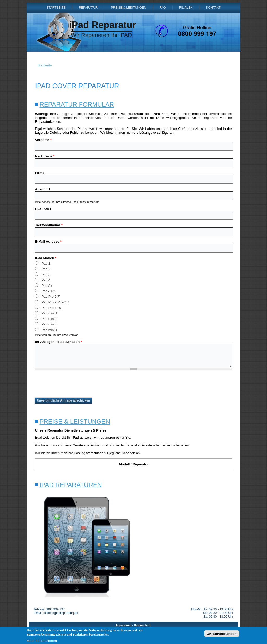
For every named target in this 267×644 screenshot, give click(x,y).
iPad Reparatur (102, 25)
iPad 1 (43, 263)
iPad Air (44, 285)
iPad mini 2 (46, 318)
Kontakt (213, 8)
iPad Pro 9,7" (48, 296)
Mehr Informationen (42, 641)
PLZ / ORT (43, 209)
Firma (40, 173)
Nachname (45, 156)
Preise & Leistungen (128, 8)
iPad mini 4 (46, 330)
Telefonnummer (49, 225)
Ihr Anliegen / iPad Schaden (58, 342)
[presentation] (75, 384)
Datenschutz (142, 625)
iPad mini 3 (46, 324)
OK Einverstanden (222, 634)
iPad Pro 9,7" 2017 (52, 302)
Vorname (43, 140)
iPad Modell (45, 258)
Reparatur (88, 8)
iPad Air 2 (45, 291)
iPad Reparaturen (71, 485)
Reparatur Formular (77, 104)
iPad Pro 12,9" (49, 308)
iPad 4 (43, 280)
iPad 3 (43, 274)
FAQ (163, 8)
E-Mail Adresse (48, 242)
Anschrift (42, 189)
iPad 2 (43, 269)
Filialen (186, 8)
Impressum (124, 625)
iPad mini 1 (46, 313)
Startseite (56, 8)
